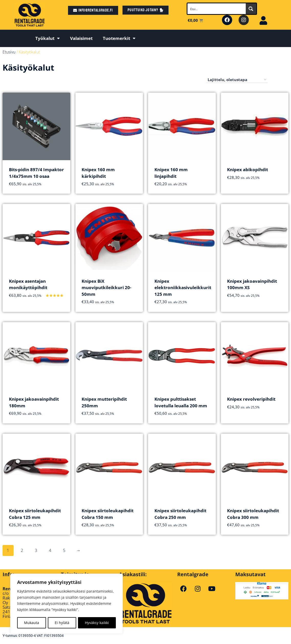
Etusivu (9, 52)
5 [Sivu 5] (64, 550)
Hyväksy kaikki (97, 623)
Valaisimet (81, 38)
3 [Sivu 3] (36, 550)
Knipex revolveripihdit (251, 399)
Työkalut (48, 38)
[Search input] (217, 9)
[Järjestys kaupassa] (237, 80)
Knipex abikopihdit (248, 170)
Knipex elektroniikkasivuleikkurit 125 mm (183, 288)
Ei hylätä (62, 623)
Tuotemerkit (119, 38)
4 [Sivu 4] (50, 550)
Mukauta (32, 623)
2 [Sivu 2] (22, 550)
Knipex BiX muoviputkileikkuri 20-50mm (106, 288)
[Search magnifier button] (251, 9)
